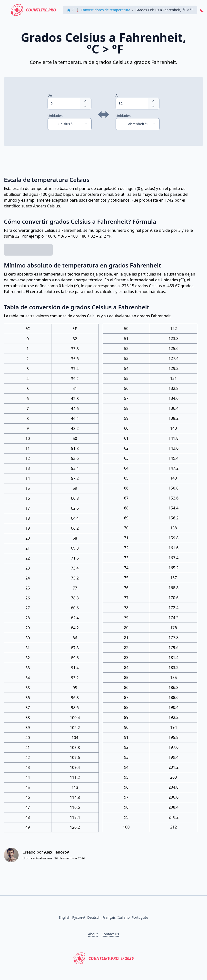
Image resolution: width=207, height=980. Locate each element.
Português (140, 917)
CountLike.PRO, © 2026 (104, 958)
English (65, 917)
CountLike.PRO (33, 10)
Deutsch (94, 917)
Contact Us (110, 934)
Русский (79, 917)
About (93, 934)
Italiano (124, 917)
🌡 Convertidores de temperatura (103, 10)
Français (109, 917)
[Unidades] (70, 124)
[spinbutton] (64, 104)
